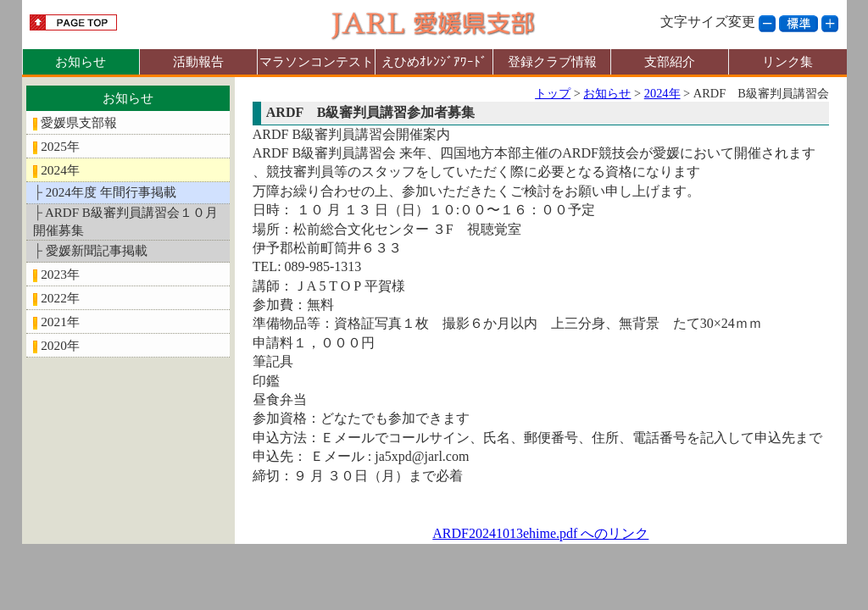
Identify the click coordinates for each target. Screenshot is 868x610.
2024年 (60, 170)
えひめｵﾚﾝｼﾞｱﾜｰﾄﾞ (434, 61)
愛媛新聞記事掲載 (97, 251)
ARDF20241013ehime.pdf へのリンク (540, 533)
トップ (553, 93)
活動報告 (198, 61)
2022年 (60, 298)
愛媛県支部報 (79, 122)
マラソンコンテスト (317, 61)
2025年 (60, 146)
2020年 (60, 345)
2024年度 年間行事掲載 (111, 192)
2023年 (60, 274)
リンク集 (787, 61)
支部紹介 (670, 61)
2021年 (60, 322)
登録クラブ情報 (552, 61)
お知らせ (81, 61)
